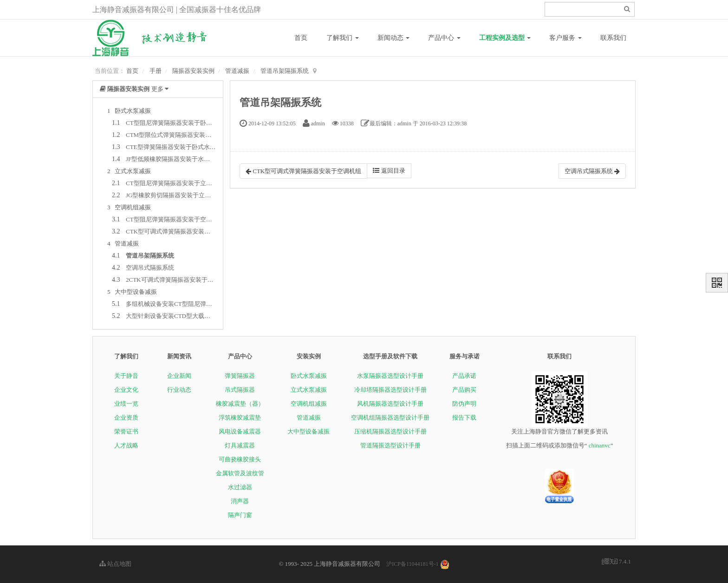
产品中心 (444, 38)
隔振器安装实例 (193, 71)
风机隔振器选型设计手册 (390, 404)
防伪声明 (464, 404)
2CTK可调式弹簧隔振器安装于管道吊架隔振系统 (191, 280)
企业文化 (126, 390)
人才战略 (126, 445)
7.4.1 (616, 562)
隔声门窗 (240, 515)
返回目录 (389, 171)
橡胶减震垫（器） (240, 404)
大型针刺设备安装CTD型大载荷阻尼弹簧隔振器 (189, 316)
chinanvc (600, 445)
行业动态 (179, 390)
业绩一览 (126, 404)
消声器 (240, 501)
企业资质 (126, 418)
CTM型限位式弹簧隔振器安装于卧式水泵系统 (187, 135)
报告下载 (464, 418)
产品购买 (464, 390)
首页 (301, 38)
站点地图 (115, 564)
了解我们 (343, 38)
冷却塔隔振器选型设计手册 (390, 390)
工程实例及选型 (505, 38)
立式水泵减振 (309, 390)
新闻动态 (394, 38)
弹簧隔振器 (240, 376)
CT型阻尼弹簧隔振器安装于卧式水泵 (175, 123)
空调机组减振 (309, 404)
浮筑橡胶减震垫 (240, 418)
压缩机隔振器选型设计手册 (390, 431)
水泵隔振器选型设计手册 (390, 376)
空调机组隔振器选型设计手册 (390, 418)
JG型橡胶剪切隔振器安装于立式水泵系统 (180, 195)
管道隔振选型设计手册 (390, 445)
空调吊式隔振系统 (150, 268)
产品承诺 (464, 376)
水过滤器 (240, 487)
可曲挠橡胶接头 (240, 459)
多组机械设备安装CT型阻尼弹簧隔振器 (178, 304)
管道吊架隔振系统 (285, 71)
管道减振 (237, 71)
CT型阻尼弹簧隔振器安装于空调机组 (175, 219)
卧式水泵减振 (309, 376)
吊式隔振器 (240, 390)
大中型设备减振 (309, 431)
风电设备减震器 (240, 431)
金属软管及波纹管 (240, 473)
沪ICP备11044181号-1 (412, 564)
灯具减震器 (240, 445)
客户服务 (565, 38)
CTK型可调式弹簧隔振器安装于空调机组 (180, 231)
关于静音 (126, 376)
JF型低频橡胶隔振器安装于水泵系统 (174, 159)
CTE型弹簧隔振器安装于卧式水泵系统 (177, 147)
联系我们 (613, 38)
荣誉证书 (126, 431)
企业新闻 (179, 376)
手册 (156, 71)
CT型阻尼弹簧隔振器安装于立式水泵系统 (181, 183)
